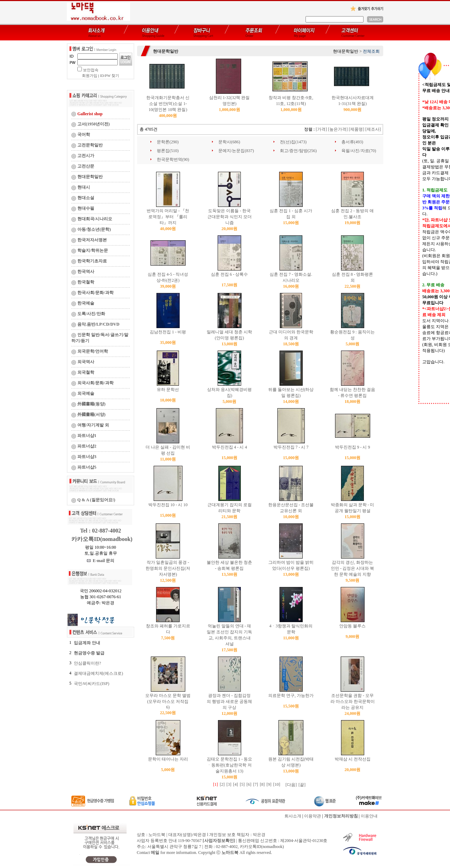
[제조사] (373, 129)
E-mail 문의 (101, 561)
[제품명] (356, 129)
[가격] (321, 129)
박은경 (259, 835)
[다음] (291, 785)
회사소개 (293, 816)
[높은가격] (338, 129)
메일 (155, 853)
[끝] (302, 785)
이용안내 (369, 816)
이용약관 (313, 816)
